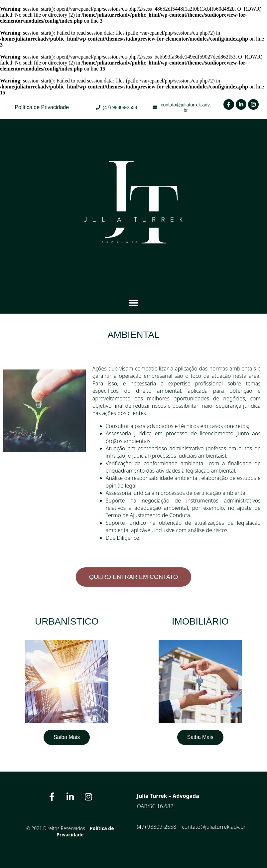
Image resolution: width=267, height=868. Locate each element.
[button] (133, 303)
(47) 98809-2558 (157, 827)
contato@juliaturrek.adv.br (214, 827)
